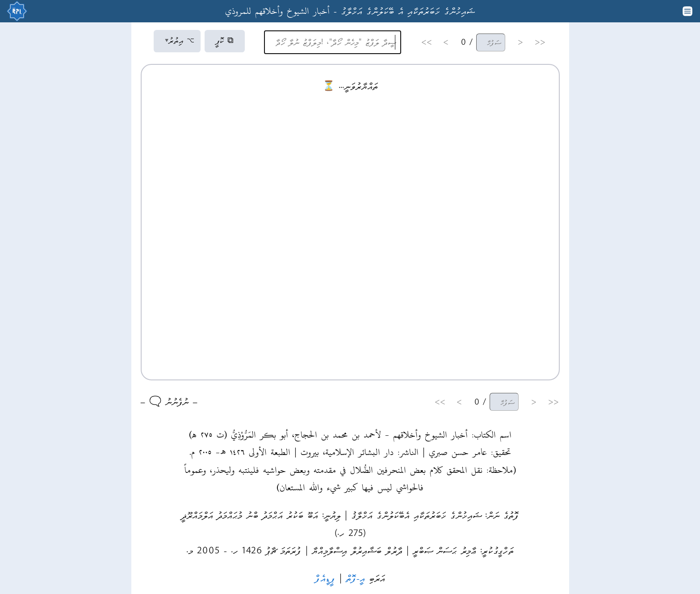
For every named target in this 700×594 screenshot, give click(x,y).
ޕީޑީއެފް (325, 578)
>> (427, 42)
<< (540, 42)
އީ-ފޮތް (355, 578)
